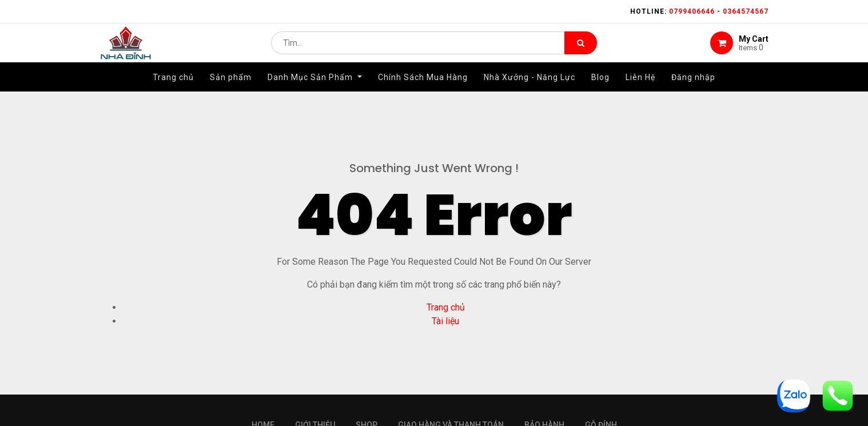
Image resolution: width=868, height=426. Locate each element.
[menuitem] (173, 90)
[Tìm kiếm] (581, 49)
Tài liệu (445, 321)
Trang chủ (446, 307)
